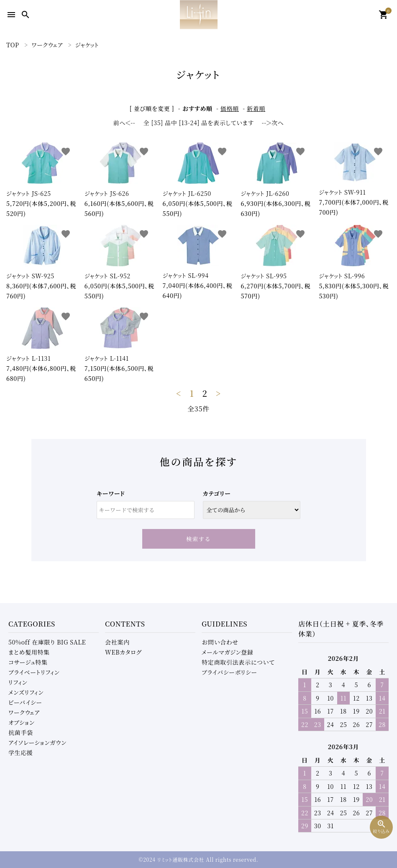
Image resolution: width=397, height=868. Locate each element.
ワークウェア (24, 712)
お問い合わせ (220, 642)
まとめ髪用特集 (29, 652)
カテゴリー (217, 493)
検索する (198, 539)
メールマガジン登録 (228, 652)
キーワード (111, 493)
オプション (22, 722)
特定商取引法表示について (238, 662)
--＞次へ (273, 123)
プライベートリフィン (34, 672)
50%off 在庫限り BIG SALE (47, 642)
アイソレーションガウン (37, 742)
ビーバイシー (25, 702)
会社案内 (117, 642)
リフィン (18, 682)
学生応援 (21, 752)
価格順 (230, 108)
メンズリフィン (26, 692)
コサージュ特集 (28, 662)
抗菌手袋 (21, 732)
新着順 (256, 108)
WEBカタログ (123, 652)
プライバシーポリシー (229, 672)
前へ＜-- (124, 123)
